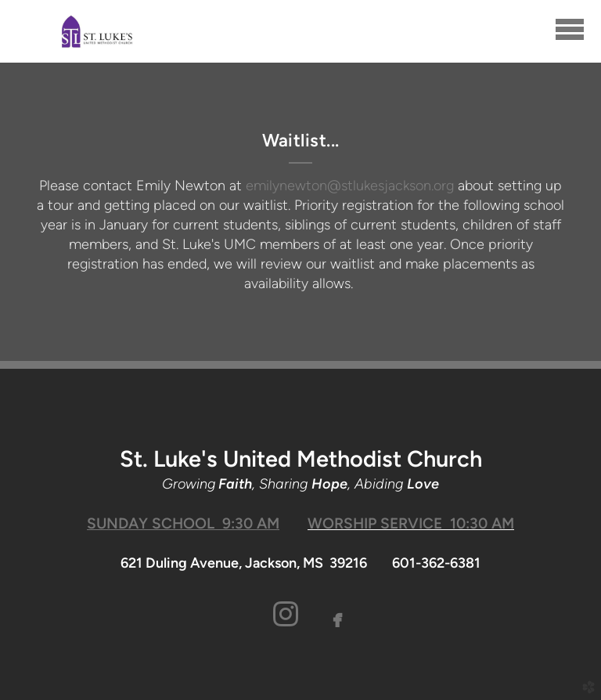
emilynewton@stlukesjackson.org (350, 186)
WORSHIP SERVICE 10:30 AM (411, 523)
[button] (286, 615)
